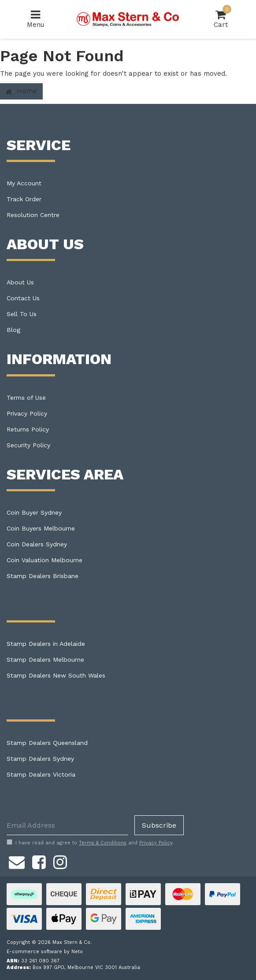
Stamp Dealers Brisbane (43, 576)
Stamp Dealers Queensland (47, 743)
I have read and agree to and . (90, 843)
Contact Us (23, 298)
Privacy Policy (27, 413)
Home (21, 91)
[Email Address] (67, 825)
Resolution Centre (33, 215)
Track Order (24, 199)
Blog (13, 330)
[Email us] (17, 861)
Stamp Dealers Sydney (40, 759)
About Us (20, 282)
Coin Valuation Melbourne (45, 560)
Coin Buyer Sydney (34, 512)
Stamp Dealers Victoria (41, 774)
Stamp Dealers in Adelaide (46, 644)
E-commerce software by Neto (45, 952)
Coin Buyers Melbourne (41, 528)
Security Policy (28, 445)
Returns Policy (28, 429)
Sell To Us (22, 314)
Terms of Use (26, 398)
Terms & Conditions (103, 843)
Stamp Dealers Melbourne (45, 659)
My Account (24, 183)
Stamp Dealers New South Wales (56, 675)
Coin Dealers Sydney (37, 544)
